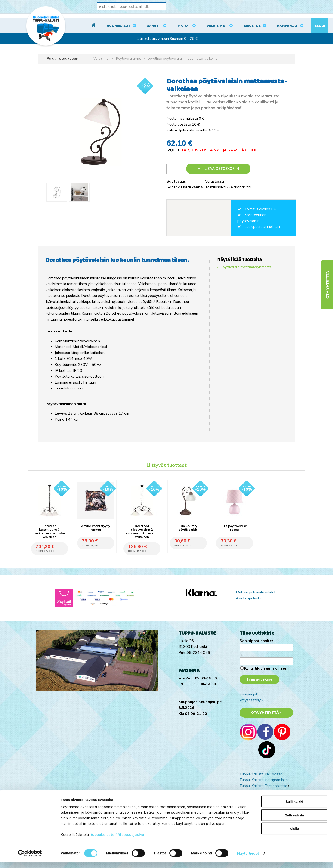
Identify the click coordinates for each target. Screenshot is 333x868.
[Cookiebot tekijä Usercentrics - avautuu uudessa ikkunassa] (30, 859)
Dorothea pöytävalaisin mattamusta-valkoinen (183, 59)
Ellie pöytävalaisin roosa (234, 528)
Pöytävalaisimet (128, 59)
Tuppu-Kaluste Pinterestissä (263, 791)
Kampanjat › (249, 694)
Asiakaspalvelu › (249, 598)
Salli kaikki (294, 807)
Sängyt (154, 26)
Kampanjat (288, 26)
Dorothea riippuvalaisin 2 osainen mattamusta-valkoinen (142, 531)
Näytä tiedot (248, 859)
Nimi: (244, 654)
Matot (184, 26)
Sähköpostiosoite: (256, 641)
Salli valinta (294, 821)
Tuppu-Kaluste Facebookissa (263, 786)
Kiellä (294, 834)
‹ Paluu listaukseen (61, 58)
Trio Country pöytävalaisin (188, 528)
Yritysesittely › (251, 700)
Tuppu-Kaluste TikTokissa (261, 774)
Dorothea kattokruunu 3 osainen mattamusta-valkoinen (49, 531)
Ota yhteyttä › (266, 713)
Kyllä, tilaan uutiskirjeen (266, 668)
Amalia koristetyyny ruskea (96, 528)
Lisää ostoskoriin (218, 169)
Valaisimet (217, 26)
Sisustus (252, 26)
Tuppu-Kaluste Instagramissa (264, 780)
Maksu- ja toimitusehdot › (257, 592)
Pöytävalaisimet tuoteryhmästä (246, 267)
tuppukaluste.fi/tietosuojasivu (118, 840)
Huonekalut (119, 26)
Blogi (320, 26)
